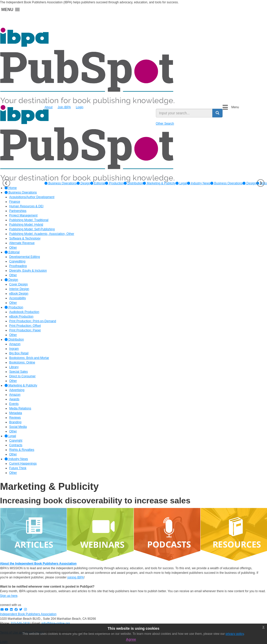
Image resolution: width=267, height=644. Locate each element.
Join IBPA (64, 107)
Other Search (165, 124)
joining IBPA (76, 577)
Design (83, 183)
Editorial (98, 183)
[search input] (184, 113)
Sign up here (9, 596)
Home (11, 188)
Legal (181, 183)
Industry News (199, 183)
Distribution (133, 183)
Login (80, 107)
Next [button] (261, 183)
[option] (61, 183)
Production (114, 183)
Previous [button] (6, 183)
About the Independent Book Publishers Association (38, 564)
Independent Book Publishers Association (28, 614)
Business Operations (61, 183)
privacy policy (235, 634)
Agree (131, 639)
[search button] (217, 113)
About (48, 107)
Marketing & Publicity (159, 183)
